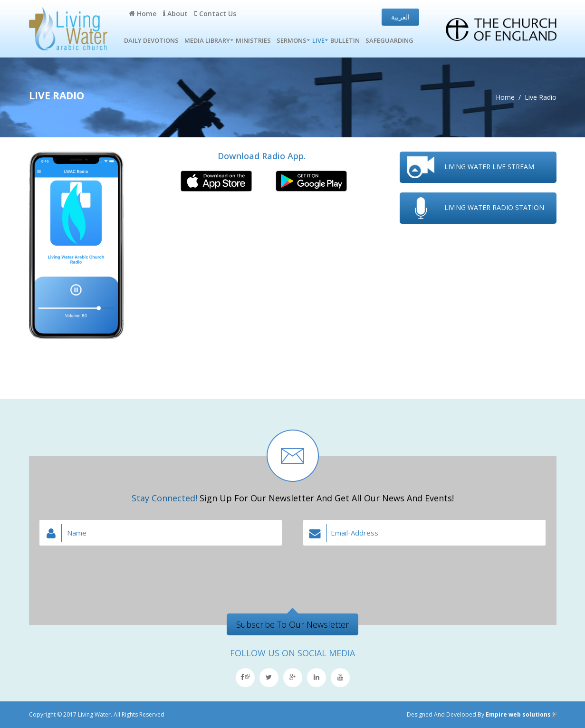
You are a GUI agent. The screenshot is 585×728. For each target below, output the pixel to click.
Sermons (292, 40)
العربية (400, 17)
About (175, 14)
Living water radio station (494, 207)
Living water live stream (489, 167)
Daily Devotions (151, 40)
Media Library (207, 40)
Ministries (253, 40)
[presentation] (293, 571)
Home (143, 14)
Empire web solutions (521, 714)
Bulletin (345, 40)
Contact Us (215, 14)
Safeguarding (389, 40)
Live (318, 40)
